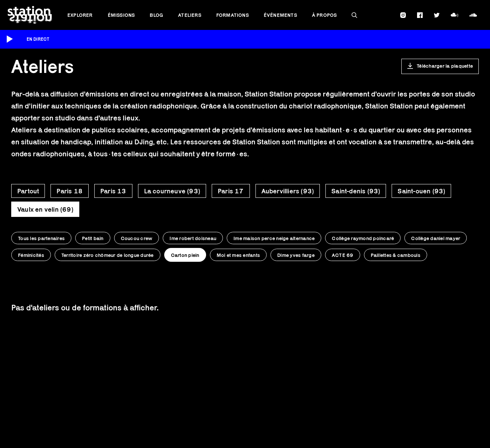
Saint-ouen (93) (421, 191)
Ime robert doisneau (193, 238)
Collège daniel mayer (436, 238)
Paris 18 (70, 191)
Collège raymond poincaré (363, 238)
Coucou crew (137, 238)
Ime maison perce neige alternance (274, 238)
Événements (280, 15)
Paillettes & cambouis (396, 255)
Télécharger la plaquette (445, 66)
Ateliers (190, 15)
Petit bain (93, 238)
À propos (324, 15)
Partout (28, 191)
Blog (156, 15)
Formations (232, 15)
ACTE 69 (343, 255)
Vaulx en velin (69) (45, 209)
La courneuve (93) (172, 191)
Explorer (80, 15)
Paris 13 (113, 191)
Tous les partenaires (41, 238)
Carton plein (185, 255)
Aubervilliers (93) (288, 191)
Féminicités (31, 255)
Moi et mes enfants (238, 255)
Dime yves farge (296, 255)
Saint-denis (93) (356, 191)
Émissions (121, 15)
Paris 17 (231, 191)
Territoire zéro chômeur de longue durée (108, 255)
